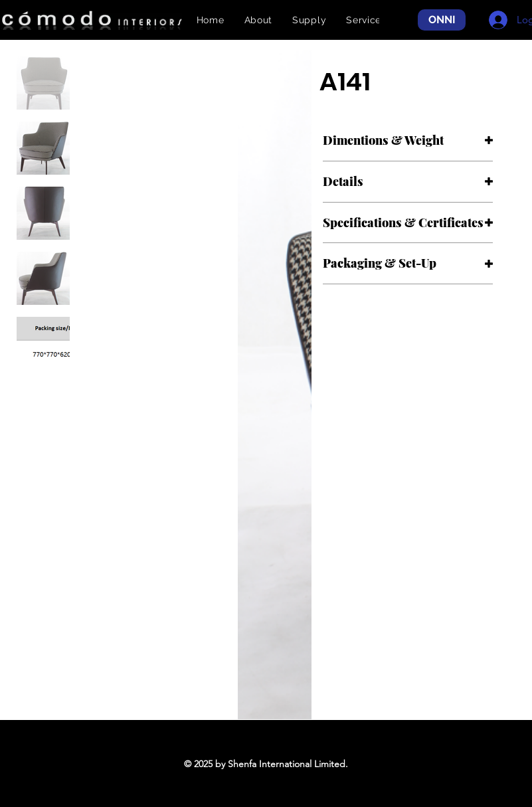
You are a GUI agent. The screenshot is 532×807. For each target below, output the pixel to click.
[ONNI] (442, 20)
